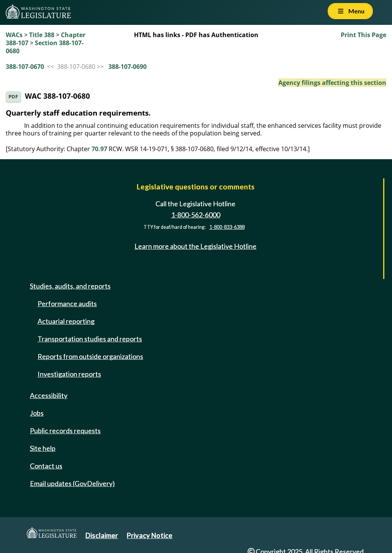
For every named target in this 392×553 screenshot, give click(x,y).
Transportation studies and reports (90, 339)
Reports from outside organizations (90, 356)
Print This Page (363, 35)
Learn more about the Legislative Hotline (195, 246)
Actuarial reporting (66, 321)
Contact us (46, 466)
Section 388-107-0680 (45, 47)
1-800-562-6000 (196, 215)
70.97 (99, 149)
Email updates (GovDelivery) (72, 483)
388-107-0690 (127, 67)
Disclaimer (102, 535)
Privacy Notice (149, 535)
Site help (43, 448)
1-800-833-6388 (227, 227)
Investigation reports (69, 374)
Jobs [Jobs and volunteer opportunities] (37, 413)
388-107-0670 (25, 67)
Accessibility (49, 395)
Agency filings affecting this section (332, 83)
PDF (13, 97)
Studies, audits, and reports (70, 286)
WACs (14, 35)
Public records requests (65, 431)
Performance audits (67, 303)
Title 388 (42, 35)
